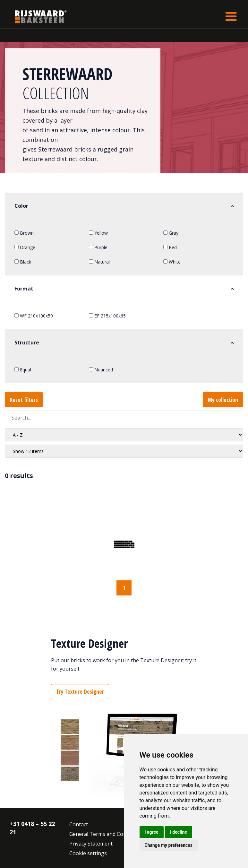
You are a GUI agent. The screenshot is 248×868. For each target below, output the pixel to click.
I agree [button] (152, 832)
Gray (171, 233)
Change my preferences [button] (169, 845)
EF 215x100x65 (107, 316)
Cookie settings (88, 853)
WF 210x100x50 (34, 316)
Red (170, 247)
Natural (99, 262)
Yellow (98, 233)
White (172, 262)
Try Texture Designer (80, 692)
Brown (24, 233)
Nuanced (101, 370)
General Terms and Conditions (106, 834)
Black (23, 262)
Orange (25, 247)
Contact (79, 824)
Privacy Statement (91, 844)
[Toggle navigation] (231, 17)
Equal (23, 370)
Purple (98, 247)
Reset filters (24, 400)
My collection (223, 400)
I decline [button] (179, 832)
